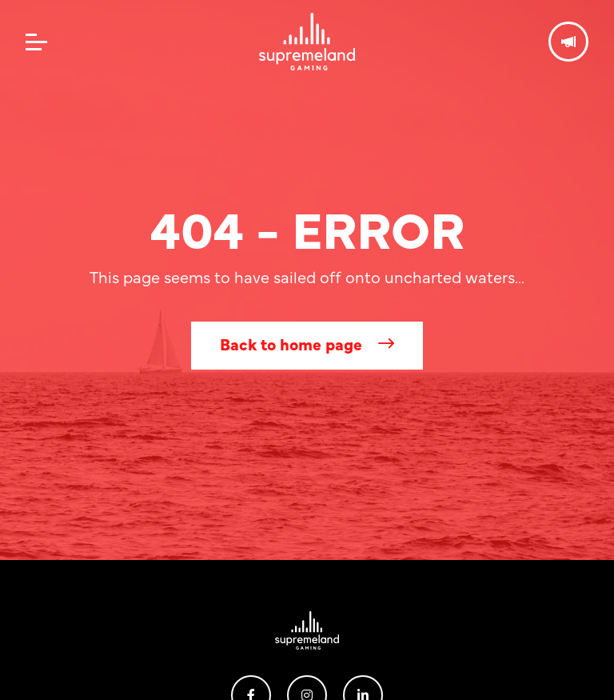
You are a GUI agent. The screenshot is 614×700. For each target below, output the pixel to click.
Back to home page (291, 344)
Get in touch (568, 42)
